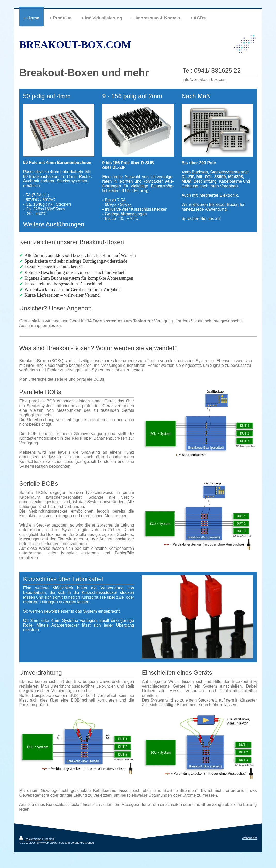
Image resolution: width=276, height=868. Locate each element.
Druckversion (31, 839)
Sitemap (49, 839)
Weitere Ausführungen (54, 224)
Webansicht (249, 838)
